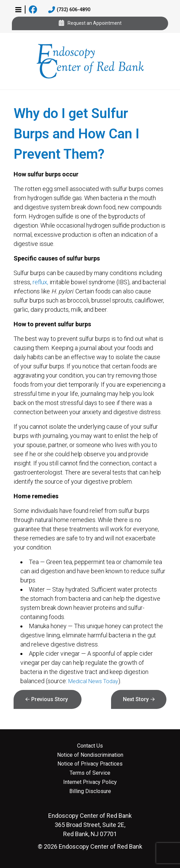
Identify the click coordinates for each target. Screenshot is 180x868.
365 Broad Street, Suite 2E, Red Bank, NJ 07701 (90, 825)
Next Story (136, 699)
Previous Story (50, 699)
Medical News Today (93, 681)
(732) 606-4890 (69, 10)
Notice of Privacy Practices (90, 764)
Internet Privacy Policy (90, 782)
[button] (18, 9)
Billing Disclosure (90, 791)
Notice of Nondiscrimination (90, 755)
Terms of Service (90, 773)
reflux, (40, 282)
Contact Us (90, 746)
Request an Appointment (90, 23)
